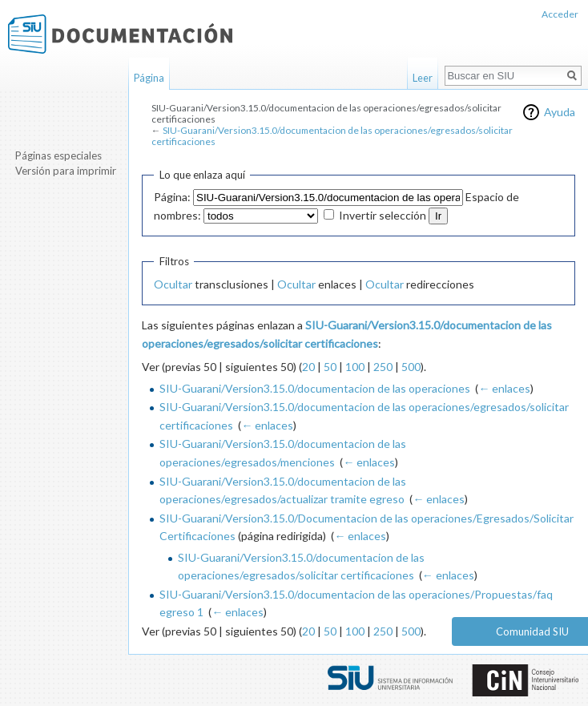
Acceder (560, 14)
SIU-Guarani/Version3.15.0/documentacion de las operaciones (315, 388)
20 (308, 367)
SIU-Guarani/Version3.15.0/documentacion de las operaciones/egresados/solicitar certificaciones (332, 136)
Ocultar (173, 284)
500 (411, 367)
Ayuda (560, 112)
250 (383, 367)
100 (355, 367)
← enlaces (504, 388)
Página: (172, 197)
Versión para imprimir (66, 171)
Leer (423, 78)
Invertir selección (383, 215)
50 (330, 367)
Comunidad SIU (532, 631)
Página (149, 78)
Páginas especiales (58, 155)
